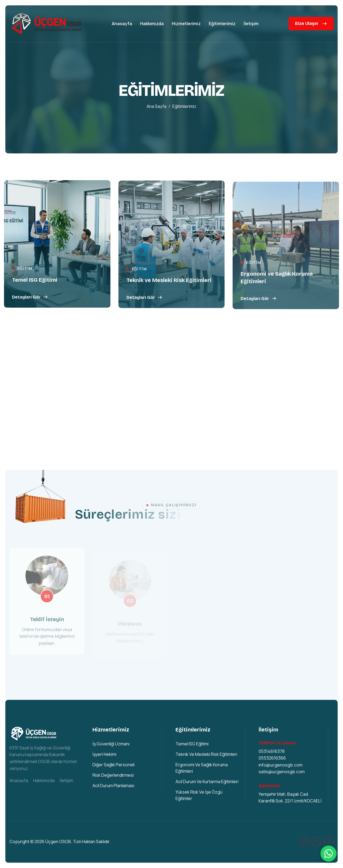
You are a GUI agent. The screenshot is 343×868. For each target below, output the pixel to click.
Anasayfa (122, 24)
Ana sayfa (156, 107)
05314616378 (272, 751)
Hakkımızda (152, 24)
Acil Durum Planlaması (113, 786)
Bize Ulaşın (307, 23)
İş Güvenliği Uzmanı (111, 744)
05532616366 (272, 758)
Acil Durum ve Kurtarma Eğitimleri (207, 782)
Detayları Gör (26, 298)
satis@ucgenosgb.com (282, 772)
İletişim (251, 24)
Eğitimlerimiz (222, 24)
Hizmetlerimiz (186, 24)
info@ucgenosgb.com (281, 765)
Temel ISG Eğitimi (35, 281)
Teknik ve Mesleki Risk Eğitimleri (169, 282)
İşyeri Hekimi (104, 754)
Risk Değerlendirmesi (113, 775)
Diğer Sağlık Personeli (113, 765)
